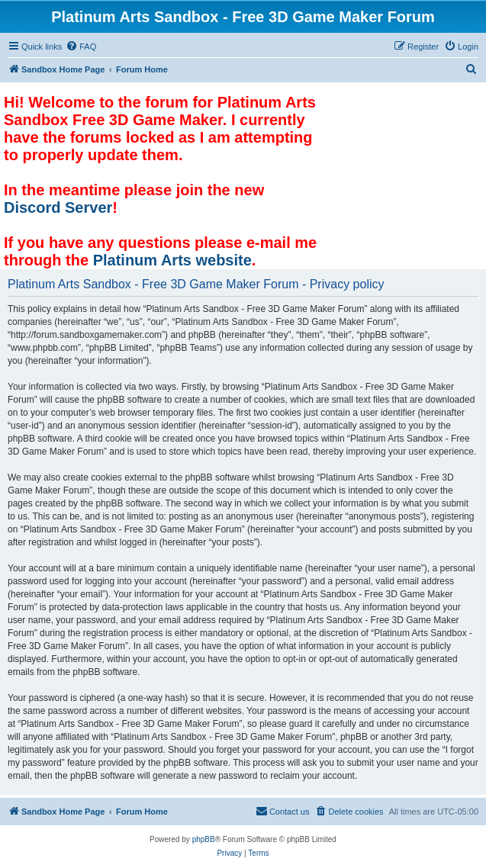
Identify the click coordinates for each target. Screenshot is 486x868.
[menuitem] (81, 47)
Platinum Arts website (172, 260)
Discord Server (58, 207)
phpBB (204, 839)
